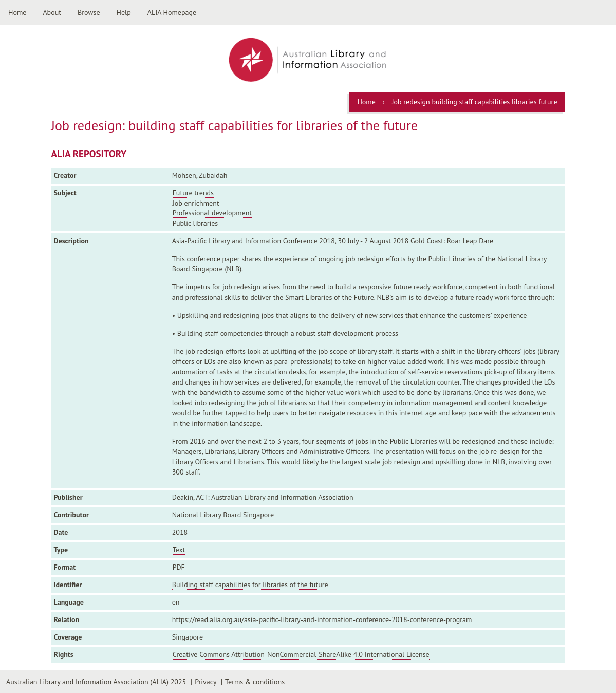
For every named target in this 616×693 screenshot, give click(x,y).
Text (179, 550)
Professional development (212, 213)
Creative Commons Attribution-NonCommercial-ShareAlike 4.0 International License (301, 654)
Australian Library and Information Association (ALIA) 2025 (96, 682)
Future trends (193, 193)
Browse (89, 12)
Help (124, 12)
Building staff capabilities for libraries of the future (250, 585)
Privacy (206, 682)
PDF (179, 567)
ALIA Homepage (172, 12)
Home (17, 12)
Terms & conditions (255, 682)
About (52, 12)
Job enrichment (196, 203)
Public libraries (195, 223)
